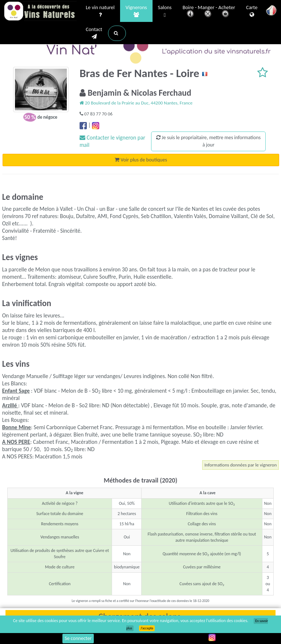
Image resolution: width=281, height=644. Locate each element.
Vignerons (136, 11)
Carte (252, 11)
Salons (165, 12)
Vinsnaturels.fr (40, 12)
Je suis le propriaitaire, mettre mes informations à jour (208, 141)
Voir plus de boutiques (141, 160)
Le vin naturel (100, 11)
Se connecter (78, 638)
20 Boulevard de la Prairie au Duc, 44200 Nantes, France (136, 103)
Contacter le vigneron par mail (112, 141)
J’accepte (147, 628)
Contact (94, 33)
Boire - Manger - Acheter (209, 12)
